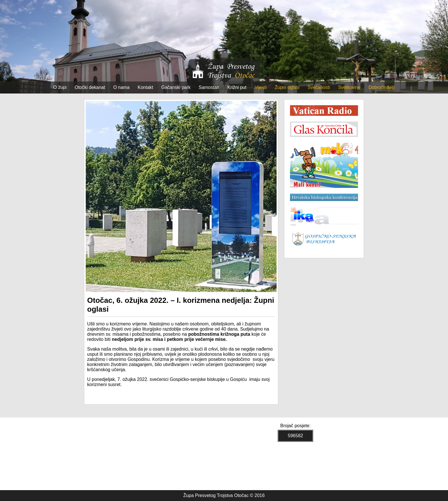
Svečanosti (319, 87)
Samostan (209, 87)
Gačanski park (176, 87)
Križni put (237, 87)
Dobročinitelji (382, 87)
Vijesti (261, 87)
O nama (121, 87)
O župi (60, 87)
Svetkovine (349, 87)
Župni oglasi (287, 87)
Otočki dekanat (90, 87)
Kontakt (145, 87)
